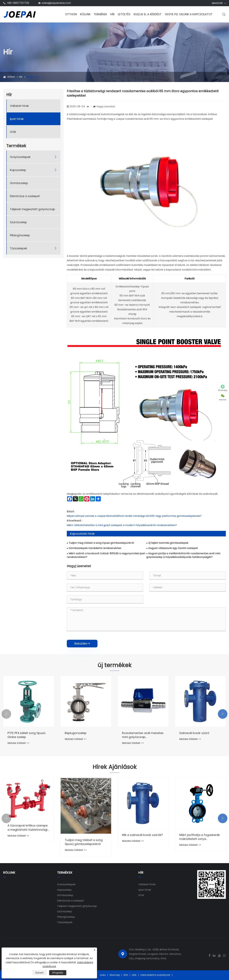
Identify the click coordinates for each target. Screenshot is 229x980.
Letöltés (124, 14)
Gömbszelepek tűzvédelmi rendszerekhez (95, 548)
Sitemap (115, 975)
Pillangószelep (20, 235)
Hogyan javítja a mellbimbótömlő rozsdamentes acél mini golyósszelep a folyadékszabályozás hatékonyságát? (183, 555)
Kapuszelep (18, 170)
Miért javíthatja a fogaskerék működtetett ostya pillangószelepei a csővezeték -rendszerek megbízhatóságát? (200, 837)
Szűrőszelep (18, 222)
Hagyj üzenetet (106, 106)
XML (134, 975)
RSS (126, 975)
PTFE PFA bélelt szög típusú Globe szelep (26, 735)
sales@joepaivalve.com (56, 3)
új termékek (114, 665)
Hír (112, 14)
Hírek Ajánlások (115, 767)
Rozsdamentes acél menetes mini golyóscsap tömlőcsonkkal (143, 735)
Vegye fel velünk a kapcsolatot (189, 14)
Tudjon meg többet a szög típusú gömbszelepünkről (101, 543)
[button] (6, 714)
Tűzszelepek (18, 248)
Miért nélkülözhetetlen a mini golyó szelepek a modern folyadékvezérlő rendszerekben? (122, 525)
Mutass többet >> (18, 743)
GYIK (13, 132)
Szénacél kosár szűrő (194, 733)
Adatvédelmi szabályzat (155, 975)
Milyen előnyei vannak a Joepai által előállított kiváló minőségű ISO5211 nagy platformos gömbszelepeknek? (134, 516)
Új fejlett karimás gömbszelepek (168, 543)
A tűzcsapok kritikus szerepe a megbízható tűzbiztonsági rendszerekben (28, 827)
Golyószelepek (20, 157)
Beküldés (82, 643)
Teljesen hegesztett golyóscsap (32, 209)
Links (103, 975)
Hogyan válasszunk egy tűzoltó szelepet (173, 548)
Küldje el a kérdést (148, 14)
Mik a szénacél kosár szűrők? (142, 835)
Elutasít (40, 973)
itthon (11, 77)
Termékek (100, 14)
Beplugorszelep (76, 733)
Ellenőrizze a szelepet (25, 196)
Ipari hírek (33, 77)
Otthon (71, 14)
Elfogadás (58, 973)
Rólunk (85, 14)
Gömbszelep (19, 183)
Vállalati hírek (19, 106)
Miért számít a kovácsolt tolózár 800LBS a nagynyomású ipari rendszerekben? (106, 555)
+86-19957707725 (18, 3)
